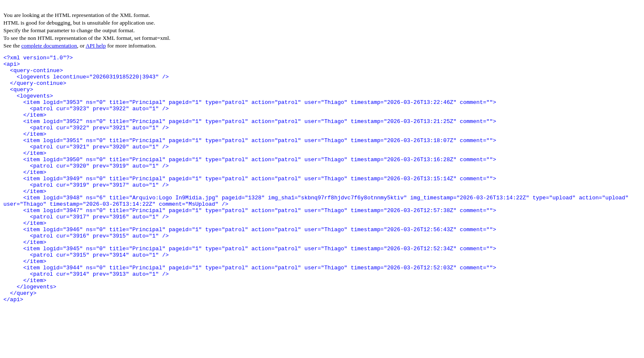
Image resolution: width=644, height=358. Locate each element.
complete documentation (49, 46)
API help (96, 46)
